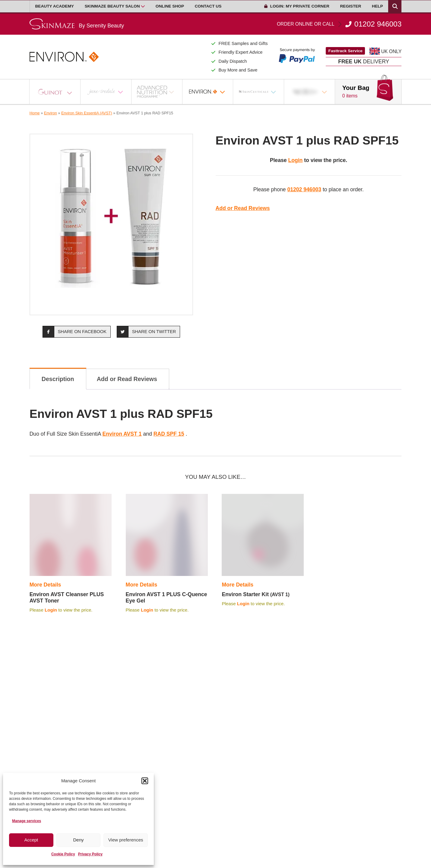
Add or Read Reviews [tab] (127, 379)
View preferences (126, 840)
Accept (31, 840)
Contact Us (208, 6)
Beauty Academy (54, 6)
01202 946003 (339, 24)
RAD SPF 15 (169, 434)
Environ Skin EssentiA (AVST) (87, 113)
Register (350, 6)
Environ (51, 113)
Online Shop (170, 6)
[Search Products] (395, 6)
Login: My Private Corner (297, 6)
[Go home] (77, 24)
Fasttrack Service (345, 51)
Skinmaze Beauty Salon (112, 6)
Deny (78, 840)
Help (377, 6)
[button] (145, 781)
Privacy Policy (90, 854)
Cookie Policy (63, 854)
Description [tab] (58, 379)
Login (295, 160)
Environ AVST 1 (122, 434)
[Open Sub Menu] (143, 6)
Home (35, 113)
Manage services (27, 821)
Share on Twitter (147, 332)
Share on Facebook (75, 332)
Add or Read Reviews (243, 208)
